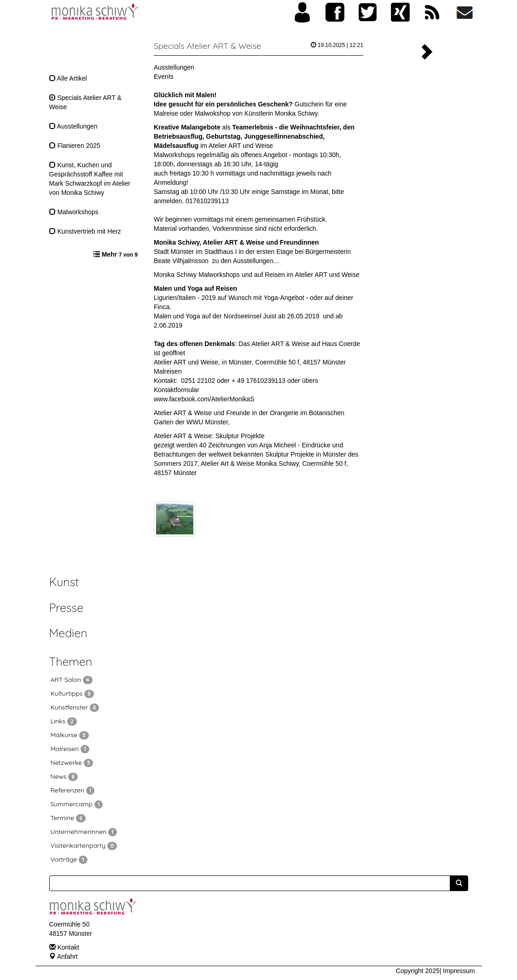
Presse (67, 607)
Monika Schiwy (175, 275)
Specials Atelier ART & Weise (85, 102)
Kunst (64, 582)
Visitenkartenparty (84, 845)
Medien (68, 633)
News (64, 776)
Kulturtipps (72, 693)
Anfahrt (67, 957)
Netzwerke (72, 763)
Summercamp (77, 804)
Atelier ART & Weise (183, 413)
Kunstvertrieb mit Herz (85, 231)
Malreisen (168, 371)
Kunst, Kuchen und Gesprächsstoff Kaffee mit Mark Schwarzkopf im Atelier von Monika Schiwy (90, 179)
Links (64, 721)
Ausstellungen (73, 126)
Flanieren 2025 (75, 146)
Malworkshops (74, 212)
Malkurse (70, 735)
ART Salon (72, 680)
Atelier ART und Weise (241, 146)
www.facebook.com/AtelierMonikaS (204, 399)
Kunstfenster (75, 707)
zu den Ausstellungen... (246, 261)
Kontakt (68, 947)
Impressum (459, 971)
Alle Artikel (68, 78)
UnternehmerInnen (84, 832)
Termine (68, 818)
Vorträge (69, 859)
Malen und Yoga (177, 316)
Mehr (120, 254)
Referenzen (73, 790)
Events (164, 76)
